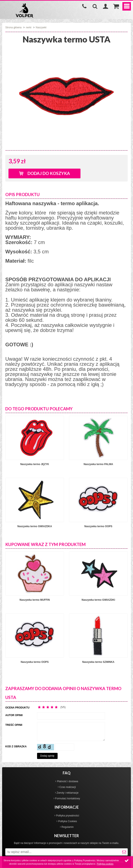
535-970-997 (84, 6)
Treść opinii (14, 725)
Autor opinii (14, 715)
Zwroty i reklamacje (67, 793)
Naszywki (41, 27)
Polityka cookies (105, 864)
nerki (29, 27)
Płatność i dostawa (68, 781)
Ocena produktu (17, 708)
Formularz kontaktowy (67, 798)
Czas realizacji (67, 787)
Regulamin (67, 827)
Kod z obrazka (16, 747)
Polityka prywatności (68, 816)
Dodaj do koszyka (49, 173)
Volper (24, 10)
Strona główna (13, 27)
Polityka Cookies (68, 821)
